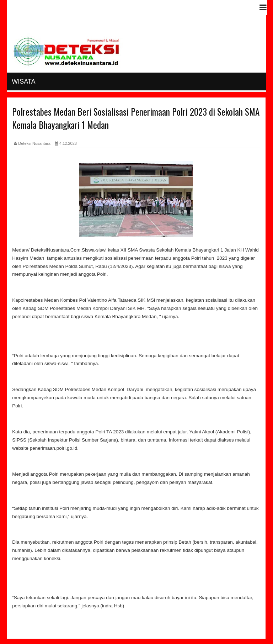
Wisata (23, 81)
